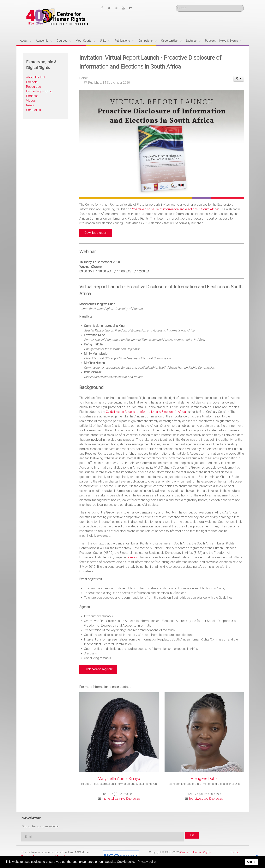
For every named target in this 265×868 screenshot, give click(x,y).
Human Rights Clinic (39, 91)
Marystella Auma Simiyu (119, 779)
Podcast (32, 96)
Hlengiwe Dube (204, 779)
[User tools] (239, 79)
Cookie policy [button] (126, 862)
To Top (235, 852)
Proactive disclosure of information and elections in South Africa (174, 209)
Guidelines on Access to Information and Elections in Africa (146, 412)
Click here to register (98, 669)
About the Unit (36, 77)
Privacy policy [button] (147, 862)
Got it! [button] (251, 862)
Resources (33, 87)
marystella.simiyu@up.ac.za (121, 799)
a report (133, 557)
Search (176, 5)
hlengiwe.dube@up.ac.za (206, 799)
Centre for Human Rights (196, 852)
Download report (96, 233)
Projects (32, 82)
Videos (31, 101)
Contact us (33, 110)
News (30, 105)
